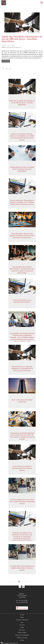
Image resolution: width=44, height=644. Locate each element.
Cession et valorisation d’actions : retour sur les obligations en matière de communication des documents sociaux (22, 137)
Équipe (22, 617)
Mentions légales (22, 633)
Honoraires (22, 625)
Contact (22, 628)
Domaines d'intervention (22, 620)
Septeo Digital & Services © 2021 (10, 643)
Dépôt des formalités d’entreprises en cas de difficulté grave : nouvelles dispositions (22, 103)
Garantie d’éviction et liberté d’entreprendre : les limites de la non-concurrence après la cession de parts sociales (22, 270)
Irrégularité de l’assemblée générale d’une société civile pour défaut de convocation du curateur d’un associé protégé (22, 436)
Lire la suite (6, 61)
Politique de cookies (22, 638)
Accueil (22, 615)
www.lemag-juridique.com (14, 47)
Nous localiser (23, 608)
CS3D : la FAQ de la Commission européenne (22, 401)
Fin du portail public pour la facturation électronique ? (22, 301)
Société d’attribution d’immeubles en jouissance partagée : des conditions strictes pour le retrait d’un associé (22, 202)
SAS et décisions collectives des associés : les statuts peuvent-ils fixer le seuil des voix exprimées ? (22, 236)
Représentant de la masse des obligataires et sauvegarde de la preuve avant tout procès (22, 369)
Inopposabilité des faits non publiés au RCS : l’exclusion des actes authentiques (22, 169)
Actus (22, 622)
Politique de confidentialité (22, 635)
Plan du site (22, 630)
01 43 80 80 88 (23, 601)
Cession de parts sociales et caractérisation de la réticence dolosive (22, 468)
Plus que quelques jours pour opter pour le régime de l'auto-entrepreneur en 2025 (22, 502)
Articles (22, 640)
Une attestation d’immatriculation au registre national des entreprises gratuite (22, 568)
